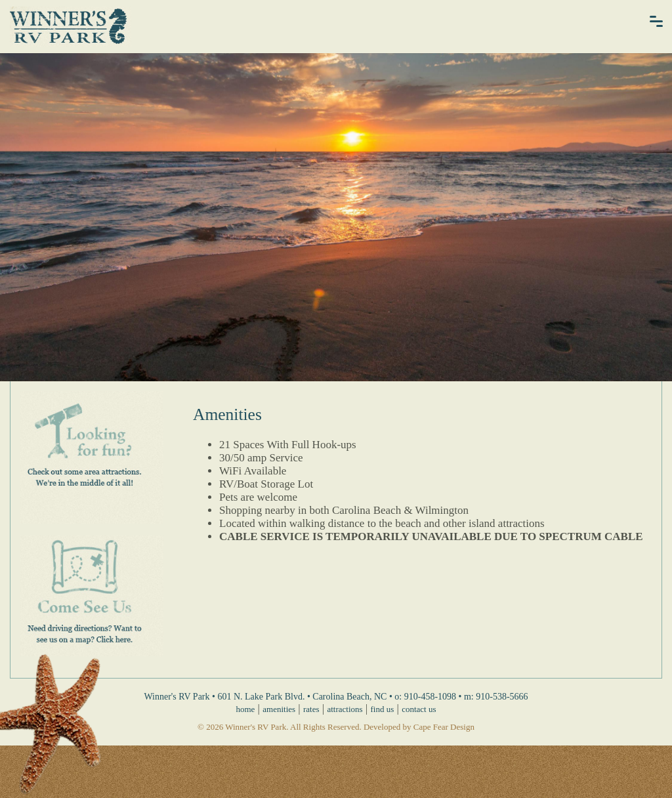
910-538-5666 (502, 697)
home (245, 709)
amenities (279, 709)
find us (383, 709)
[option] (336, 217)
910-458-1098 (430, 697)
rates (311, 709)
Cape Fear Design (444, 727)
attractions (345, 709)
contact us (419, 709)
